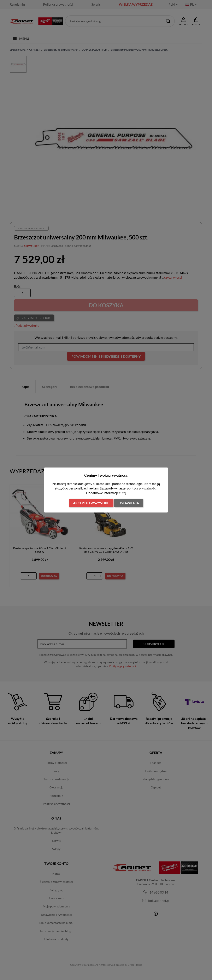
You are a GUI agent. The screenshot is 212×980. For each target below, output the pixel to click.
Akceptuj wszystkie (91, 503)
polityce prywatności (142, 488)
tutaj (123, 493)
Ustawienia (129, 503)
